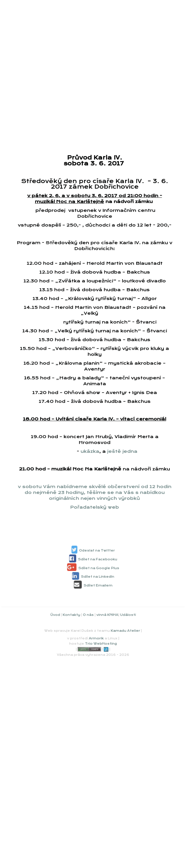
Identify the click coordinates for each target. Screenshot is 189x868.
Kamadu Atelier (125, 631)
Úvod (55, 615)
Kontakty (71, 615)
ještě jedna (122, 451)
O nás (88, 615)
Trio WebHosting (101, 644)
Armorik (96, 638)
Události (128, 615)
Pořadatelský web (94, 507)
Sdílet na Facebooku (98, 559)
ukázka (90, 451)
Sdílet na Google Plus (99, 568)
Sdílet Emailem (98, 585)
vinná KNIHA (107, 615)
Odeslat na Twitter (97, 551)
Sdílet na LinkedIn (98, 577)
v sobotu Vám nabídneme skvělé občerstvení (79, 487)
